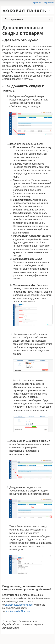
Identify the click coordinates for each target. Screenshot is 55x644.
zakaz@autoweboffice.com (19, 605)
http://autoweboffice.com (18, 611)
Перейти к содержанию (43, 2)
